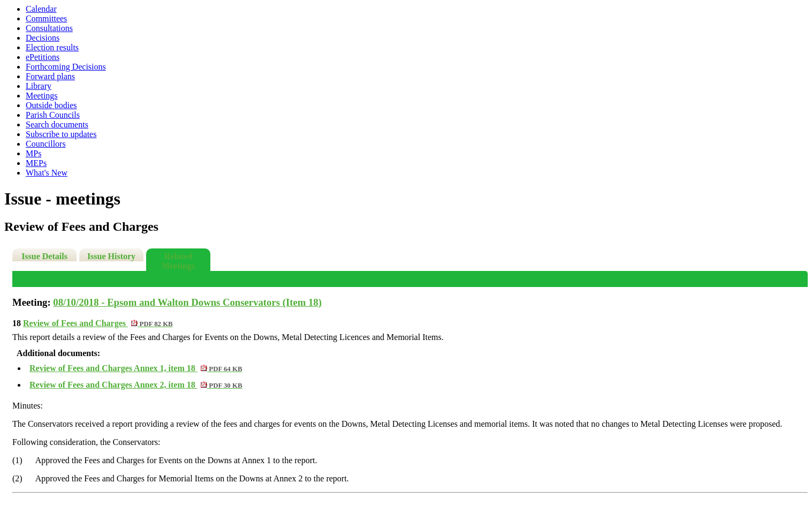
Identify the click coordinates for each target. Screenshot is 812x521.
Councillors (46, 144)
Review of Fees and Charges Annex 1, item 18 (136, 368)
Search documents (57, 124)
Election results (52, 47)
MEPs (36, 163)
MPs (33, 153)
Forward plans (50, 76)
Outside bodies (51, 105)
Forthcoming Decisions (66, 67)
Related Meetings (178, 261)
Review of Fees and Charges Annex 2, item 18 (136, 385)
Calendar (41, 9)
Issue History (111, 256)
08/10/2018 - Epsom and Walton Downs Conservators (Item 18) (187, 302)
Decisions (43, 38)
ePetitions (43, 57)
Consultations (49, 28)
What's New (47, 173)
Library (39, 86)
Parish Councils (53, 115)
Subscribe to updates (61, 134)
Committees (46, 18)
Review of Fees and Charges (98, 323)
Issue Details (44, 256)
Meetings (42, 96)
